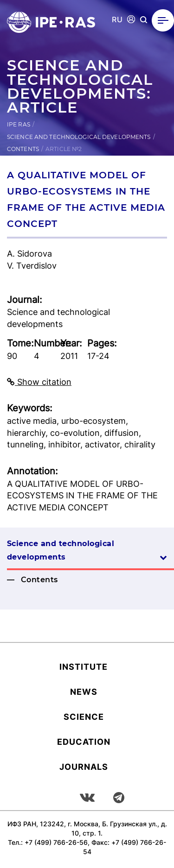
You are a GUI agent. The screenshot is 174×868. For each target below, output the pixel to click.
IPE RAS (19, 124)
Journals (84, 767)
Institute (84, 667)
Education (84, 742)
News (84, 692)
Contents (23, 149)
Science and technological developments (79, 137)
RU (117, 20)
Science (84, 717)
